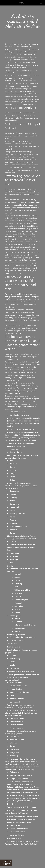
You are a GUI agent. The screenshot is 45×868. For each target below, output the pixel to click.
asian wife (9, 213)
